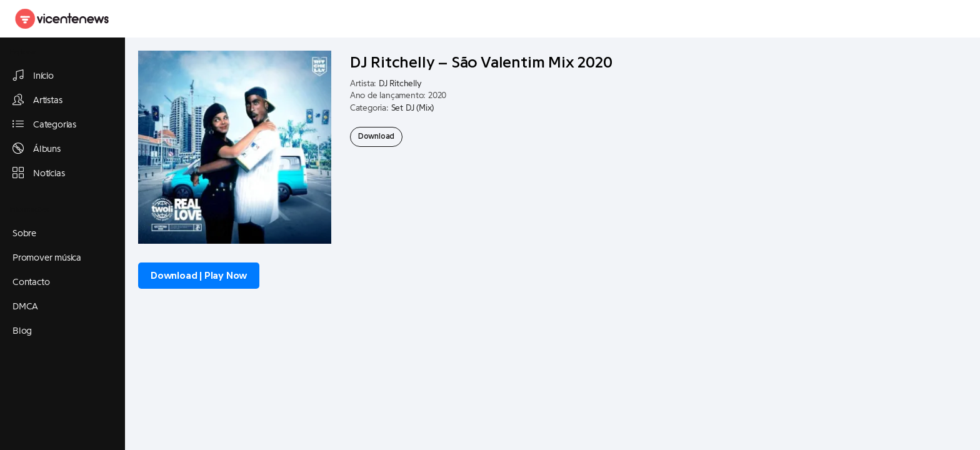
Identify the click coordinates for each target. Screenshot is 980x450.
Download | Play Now (199, 276)
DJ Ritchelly (400, 84)
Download (376, 136)
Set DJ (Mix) (413, 108)
